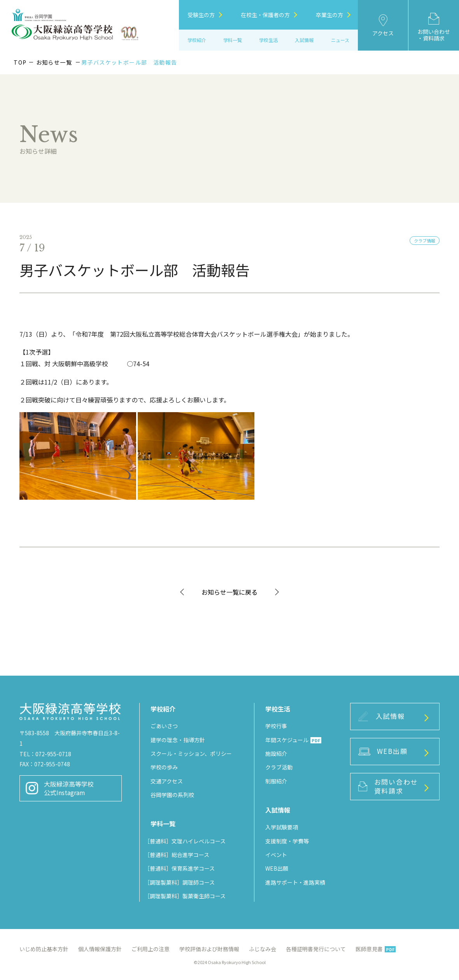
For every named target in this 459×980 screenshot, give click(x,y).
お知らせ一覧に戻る (229, 592)
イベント (276, 855)
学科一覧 (233, 40)
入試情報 (382, 716)
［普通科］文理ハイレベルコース (185, 841)
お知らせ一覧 (54, 62)
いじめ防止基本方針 (44, 949)
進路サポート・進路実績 (295, 882)
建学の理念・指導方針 (178, 740)
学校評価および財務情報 (209, 949)
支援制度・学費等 (287, 841)
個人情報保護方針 (100, 949)
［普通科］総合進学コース (177, 855)
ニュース (340, 40)
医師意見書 (376, 949)
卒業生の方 (333, 15)
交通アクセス (167, 781)
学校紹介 (197, 40)
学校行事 (276, 726)
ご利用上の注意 (151, 949)
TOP (20, 62)
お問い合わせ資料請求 (388, 786)
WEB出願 (277, 868)
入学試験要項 (282, 827)
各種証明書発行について (316, 949)
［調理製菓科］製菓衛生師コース (185, 896)
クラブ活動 (279, 767)
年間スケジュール (293, 740)
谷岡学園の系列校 (172, 795)
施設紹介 (276, 753)
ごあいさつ (164, 726)
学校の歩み (164, 767)
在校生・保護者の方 (269, 15)
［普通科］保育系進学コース (180, 868)
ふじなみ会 (263, 949)
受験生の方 (205, 15)
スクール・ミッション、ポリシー (191, 753)
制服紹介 (276, 781)
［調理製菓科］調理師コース (180, 882)
